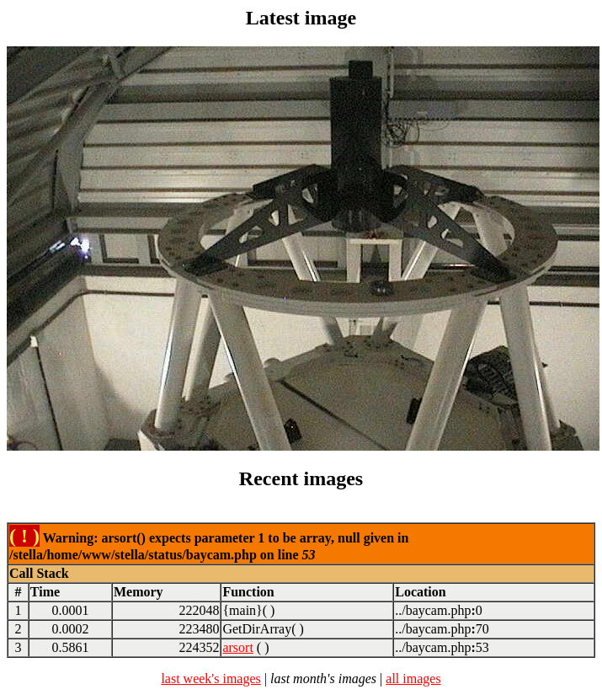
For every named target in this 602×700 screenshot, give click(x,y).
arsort (237, 647)
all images (413, 679)
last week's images (210, 679)
